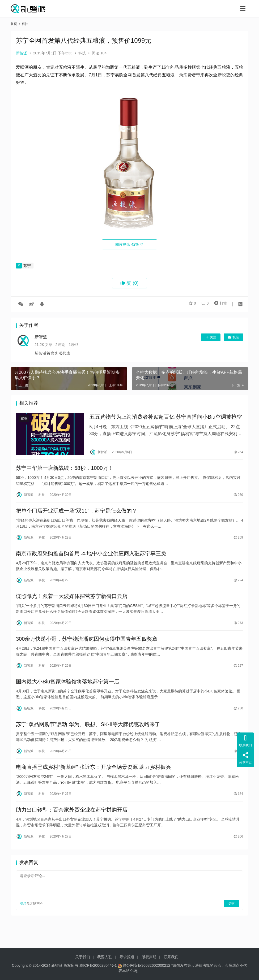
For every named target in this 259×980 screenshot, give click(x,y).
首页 (14, 24)
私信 (233, 337)
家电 (24, 420)
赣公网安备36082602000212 (147, 965)
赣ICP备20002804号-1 (98, 965)
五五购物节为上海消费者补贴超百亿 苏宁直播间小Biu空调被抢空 (166, 418)
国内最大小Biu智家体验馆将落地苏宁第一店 (68, 695)
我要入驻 (105, 957)
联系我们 (171, 957)
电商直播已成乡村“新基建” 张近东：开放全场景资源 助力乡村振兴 (94, 785)
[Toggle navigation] (243, 8)
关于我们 (83, 957)
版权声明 (149, 957)
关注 (211, 337)
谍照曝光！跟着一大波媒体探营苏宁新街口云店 (72, 606)
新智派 (22, 53)
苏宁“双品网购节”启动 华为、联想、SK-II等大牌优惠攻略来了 (88, 740)
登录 (23, 925)
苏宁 (27, 266)
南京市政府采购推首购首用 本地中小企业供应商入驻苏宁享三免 (91, 561)
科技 (82, 53)
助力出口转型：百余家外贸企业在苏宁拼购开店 (72, 830)
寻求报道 (127, 957)
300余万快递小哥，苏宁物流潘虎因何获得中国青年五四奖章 (87, 651)
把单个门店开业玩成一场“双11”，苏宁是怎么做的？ (77, 516)
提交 (231, 925)
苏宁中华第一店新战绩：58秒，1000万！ (65, 471)
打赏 (219, 304)
